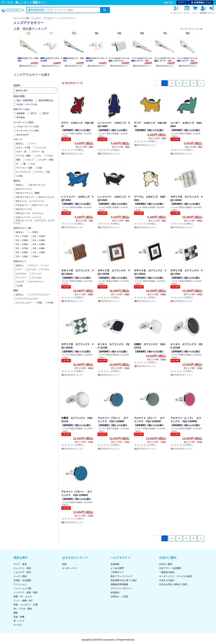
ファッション (20, 584)
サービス (18, 625)
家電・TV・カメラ (23, 597)
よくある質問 (117, 568)
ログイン (182, 2)
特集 (64, 564)
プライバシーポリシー (122, 588)
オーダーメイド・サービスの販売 (176, 576)
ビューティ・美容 (22, 568)
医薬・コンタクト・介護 (26, 605)
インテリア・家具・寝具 (26, 592)
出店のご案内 (166, 564)
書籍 (16, 613)
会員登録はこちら (201, 2)
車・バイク (19, 621)
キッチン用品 (20, 576)
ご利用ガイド (117, 572)
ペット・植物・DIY (23, 601)
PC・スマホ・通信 (23, 609)
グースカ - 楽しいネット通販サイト (24, 2)
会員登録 (115, 564)
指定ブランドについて (122, 576)
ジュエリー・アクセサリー (43, 18)
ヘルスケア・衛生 (22, 572)
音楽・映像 (19, 617)
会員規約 (115, 592)
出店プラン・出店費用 (170, 568)
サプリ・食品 (20, 564)
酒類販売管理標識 (119, 584)
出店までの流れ (167, 580)
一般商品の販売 (167, 572)
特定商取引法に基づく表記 (124, 580)
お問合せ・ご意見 (119, 597)
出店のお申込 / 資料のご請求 (173, 584)
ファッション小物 (21, 18)
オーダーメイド (70, 568)
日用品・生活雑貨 (22, 580)
